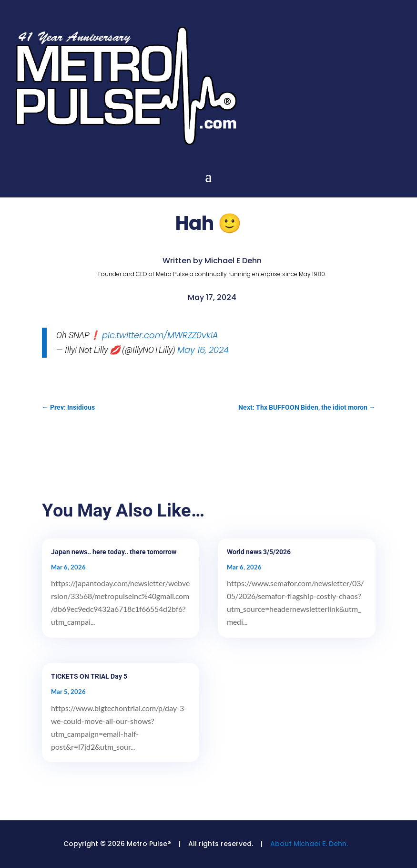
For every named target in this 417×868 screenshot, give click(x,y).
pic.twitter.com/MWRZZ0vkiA (160, 335)
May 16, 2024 (203, 350)
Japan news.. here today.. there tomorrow (114, 552)
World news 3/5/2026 (259, 552)
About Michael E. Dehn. (309, 844)
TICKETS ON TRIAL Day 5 (89, 676)
